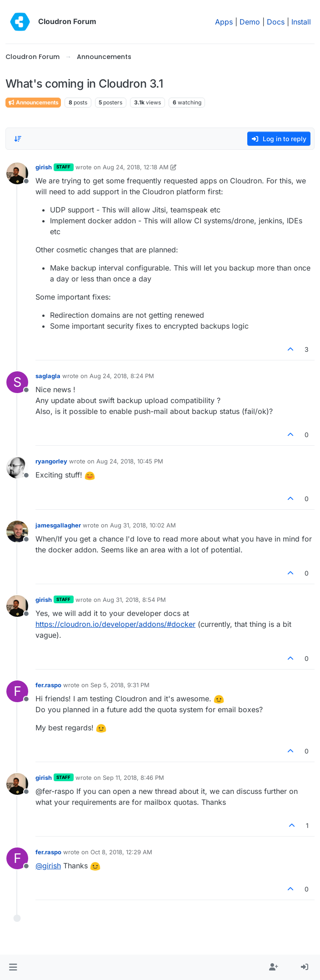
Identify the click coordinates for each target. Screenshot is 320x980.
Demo (250, 22)
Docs (276, 22)
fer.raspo (48, 685)
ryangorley (51, 461)
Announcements (33, 102)
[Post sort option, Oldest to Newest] (18, 139)
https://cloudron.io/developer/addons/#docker (115, 624)
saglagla (48, 376)
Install (301, 22)
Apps (224, 22)
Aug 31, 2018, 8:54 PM (134, 600)
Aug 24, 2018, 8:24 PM (122, 376)
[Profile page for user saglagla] (17, 382)
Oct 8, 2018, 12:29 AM (121, 852)
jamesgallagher (58, 525)
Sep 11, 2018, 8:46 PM (133, 778)
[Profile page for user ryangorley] (17, 468)
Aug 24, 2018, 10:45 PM (130, 461)
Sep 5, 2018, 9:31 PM (120, 685)
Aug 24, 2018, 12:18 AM (136, 167)
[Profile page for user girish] (17, 173)
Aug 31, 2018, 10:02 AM (143, 525)
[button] (13, 967)
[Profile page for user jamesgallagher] (17, 532)
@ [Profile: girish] (48, 866)
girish (44, 167)
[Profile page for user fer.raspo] (17, 691)
